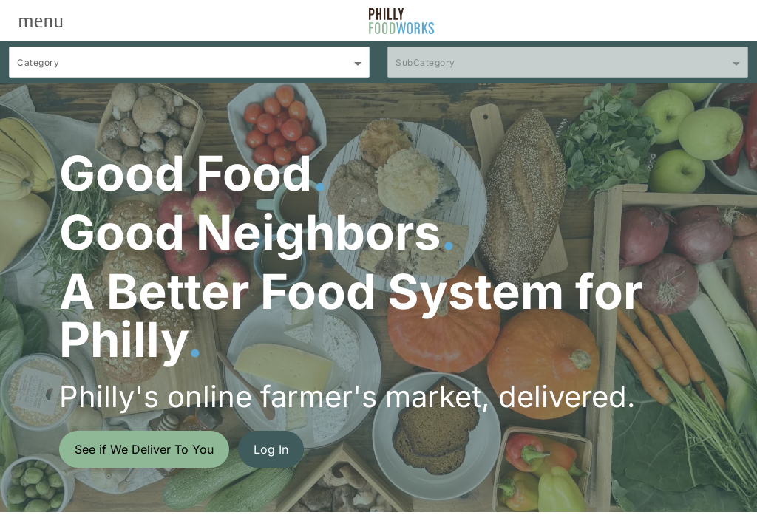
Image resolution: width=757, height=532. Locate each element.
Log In (271, 449)
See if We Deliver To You (144, 449)
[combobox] (189, 69)
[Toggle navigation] (41, 21)
